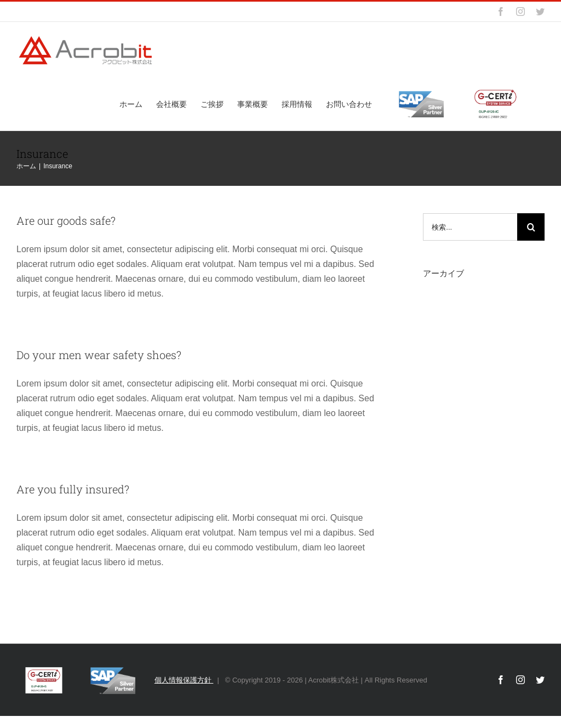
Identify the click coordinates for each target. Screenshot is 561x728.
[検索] (531, 227)
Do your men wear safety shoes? (99, 355)
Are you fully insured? (73, 489)
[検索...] (470, 227)
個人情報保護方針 (184, 680)
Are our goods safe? (66, 220)
